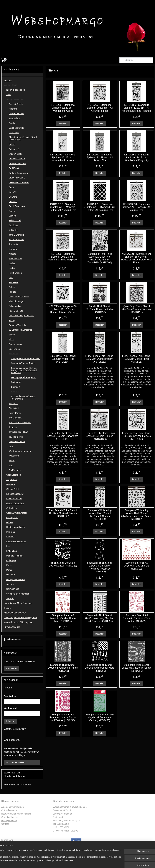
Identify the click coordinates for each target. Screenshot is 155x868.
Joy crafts (13, 244)
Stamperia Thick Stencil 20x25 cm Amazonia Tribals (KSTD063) (63, 668)
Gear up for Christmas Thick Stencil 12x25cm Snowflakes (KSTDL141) (63, 436)
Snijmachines (13, 589)
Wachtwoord (10, 708)
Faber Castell (15, 220)
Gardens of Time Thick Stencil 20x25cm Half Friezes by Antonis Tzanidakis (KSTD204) (100, 258)
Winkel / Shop (10, 85)
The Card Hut (15, 418)
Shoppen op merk (15, 99)
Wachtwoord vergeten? (15, 729)
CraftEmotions (16, 168)
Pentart (12, 292)
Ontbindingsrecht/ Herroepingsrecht (21, 618)
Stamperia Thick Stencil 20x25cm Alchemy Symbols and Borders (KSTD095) (100, 618)
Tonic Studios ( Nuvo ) (19, 432)
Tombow (13, 427)
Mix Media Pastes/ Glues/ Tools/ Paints (23, 397)
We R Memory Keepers (20, 451)
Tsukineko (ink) (16, 437)
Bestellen (63, 123)
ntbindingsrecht (10, 810)
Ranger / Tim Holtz (18, 325)
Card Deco (14, 133)
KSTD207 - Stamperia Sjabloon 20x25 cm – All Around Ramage (100, 108)
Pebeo (12, 287)
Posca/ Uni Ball (16, 311)
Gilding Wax (12, 518)
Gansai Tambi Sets (15, 503)
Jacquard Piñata (16, 240)
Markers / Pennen (15, 556)
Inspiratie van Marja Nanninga (18, 603)
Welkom (8, 80)
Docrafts (13, 202)
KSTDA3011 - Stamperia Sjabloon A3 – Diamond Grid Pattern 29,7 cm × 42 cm (100, 207)
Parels (9, 570)
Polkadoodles (15, 306)
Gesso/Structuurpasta (17, 513)
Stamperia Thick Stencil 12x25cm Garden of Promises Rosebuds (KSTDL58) (100, 567)
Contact (8, 608)
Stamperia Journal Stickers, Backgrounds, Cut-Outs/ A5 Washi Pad (24, 370)
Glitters (10, 522)
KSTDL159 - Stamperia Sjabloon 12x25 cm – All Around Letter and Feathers (137, 108)
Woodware (14, 456)
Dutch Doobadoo (17, 206)
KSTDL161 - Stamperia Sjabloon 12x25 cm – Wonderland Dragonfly (136, 157)
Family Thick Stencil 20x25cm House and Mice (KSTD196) (100, 309)
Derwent (13, 197)
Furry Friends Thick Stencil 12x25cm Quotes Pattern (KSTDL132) (100, 359)
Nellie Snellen (15, 273)
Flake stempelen (14, 499)
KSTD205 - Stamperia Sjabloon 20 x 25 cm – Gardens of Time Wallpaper (63, 257)
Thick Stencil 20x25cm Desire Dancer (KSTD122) (63, 564)
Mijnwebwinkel (108, 862)
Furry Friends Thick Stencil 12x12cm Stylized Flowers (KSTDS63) (63, 513)
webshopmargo (12, 639)
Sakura (12, 335)
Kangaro (13, 249)
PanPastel (14, 282)
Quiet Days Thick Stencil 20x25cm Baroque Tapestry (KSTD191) (137, 309)
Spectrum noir (15, 344)
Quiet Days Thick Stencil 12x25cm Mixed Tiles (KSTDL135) (63, 359)
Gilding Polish (13, 489)
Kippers (12, 254)
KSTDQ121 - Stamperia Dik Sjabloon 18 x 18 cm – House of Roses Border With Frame (137, 258)
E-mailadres (10, 696)
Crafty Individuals (17, 178)
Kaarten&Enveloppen (16, 541)
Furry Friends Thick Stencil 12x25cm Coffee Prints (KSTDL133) (137, 359)
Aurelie (12, 123)
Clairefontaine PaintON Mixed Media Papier (23, 138)
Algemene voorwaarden (15, 613)
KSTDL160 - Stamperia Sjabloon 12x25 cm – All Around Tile (100, 157)
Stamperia (14, 354)
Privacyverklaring (12, 627)
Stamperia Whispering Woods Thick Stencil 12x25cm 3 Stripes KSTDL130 (100, 515)
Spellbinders (15, 349)
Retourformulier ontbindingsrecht (17, 814)
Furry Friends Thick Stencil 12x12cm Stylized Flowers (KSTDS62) (137, 436)
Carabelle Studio (17, 128)
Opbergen (11, 560)
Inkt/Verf (10, 537)
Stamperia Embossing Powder (25, 358)
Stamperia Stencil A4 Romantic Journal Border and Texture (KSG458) (63, 717)
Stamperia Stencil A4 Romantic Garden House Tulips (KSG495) (63, 618)
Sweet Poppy (15, 413)
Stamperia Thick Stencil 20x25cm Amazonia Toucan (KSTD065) (136, 668)
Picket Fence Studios (19, 297)
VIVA (11, 446)
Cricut (12, 187)
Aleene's (13, 109)
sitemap (69, 862)
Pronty (12, 320)
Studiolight (14, 408)
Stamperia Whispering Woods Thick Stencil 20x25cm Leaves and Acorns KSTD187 (136, 515)
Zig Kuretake (15, 470)
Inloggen (10, 721)
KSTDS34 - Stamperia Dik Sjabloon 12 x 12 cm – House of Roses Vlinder (63, 309)
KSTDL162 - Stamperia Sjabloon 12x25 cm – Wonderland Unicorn (63, 157)
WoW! (12, 461)
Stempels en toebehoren (18, 594)
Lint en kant (12, 551)
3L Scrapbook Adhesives (20, 330)
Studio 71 (13, 403)
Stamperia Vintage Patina (23, 363)
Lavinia (12, 263)
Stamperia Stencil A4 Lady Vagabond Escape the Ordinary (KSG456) (100, 717)
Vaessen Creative (17, 441)
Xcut (11, 465)
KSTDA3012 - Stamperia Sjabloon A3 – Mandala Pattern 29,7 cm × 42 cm (63, 207)
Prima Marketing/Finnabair (21, 316)
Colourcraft (14, 149)
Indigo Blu (13, 230)
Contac (5, 824)
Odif (11, 278)
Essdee (12, 216)
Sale (8, 95)
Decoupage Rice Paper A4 (24, 377)
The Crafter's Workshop (20, 423)
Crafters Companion (18, 173)
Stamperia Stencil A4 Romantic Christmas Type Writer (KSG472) (137, 618)
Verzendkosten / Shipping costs (19, 622)
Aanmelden (12, 668)
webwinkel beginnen (84, 862)
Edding (12, 211)
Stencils (15, 392)
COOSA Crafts (16, 154)
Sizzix (12, 339)
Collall (12, 144)
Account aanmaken (15, 762)
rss (74, 862)
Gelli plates (12, 508)
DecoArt (13, 192)
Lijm (8, 546)
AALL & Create (16, 104)
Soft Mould (16, 382)
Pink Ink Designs (17, 301)
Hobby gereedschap (16, 527)
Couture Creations (17, 163)
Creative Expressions (19, 182)
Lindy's (12, 268)
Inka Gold (11, 532)
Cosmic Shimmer (17, 159)
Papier (9, 565)
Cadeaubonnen (14, 475)
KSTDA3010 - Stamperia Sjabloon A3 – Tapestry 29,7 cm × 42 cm (137, 207)
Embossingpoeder (15, 494)
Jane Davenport (16, 235)
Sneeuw (10, 584)
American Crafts (16, 113)
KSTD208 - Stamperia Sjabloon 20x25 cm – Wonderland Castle (63, 108)
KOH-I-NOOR (15, 259)
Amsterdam (14, 118)
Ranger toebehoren (16, 580)
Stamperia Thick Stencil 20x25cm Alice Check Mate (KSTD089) (100, 668)
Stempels (16, 387)
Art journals (12, 480)
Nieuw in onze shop (16, 90)
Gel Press (13, 225)
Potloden (11, 575)
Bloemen (11, 484)
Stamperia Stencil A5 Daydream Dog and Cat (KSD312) (137, 566)
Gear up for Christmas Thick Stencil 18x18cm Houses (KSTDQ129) (100, 436)
